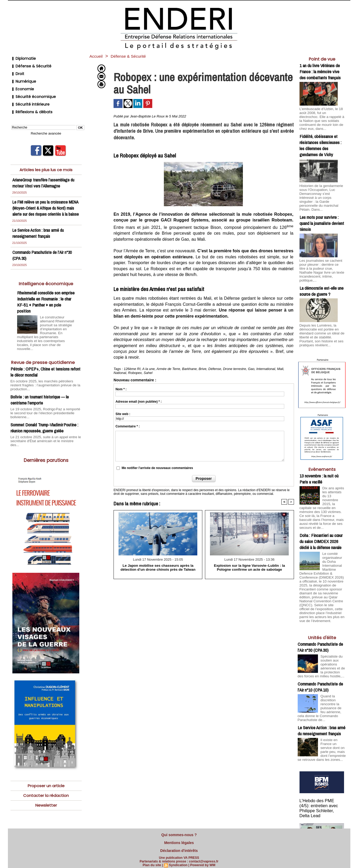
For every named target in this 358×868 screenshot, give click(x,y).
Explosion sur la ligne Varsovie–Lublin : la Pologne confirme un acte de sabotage (250, 567)
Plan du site (153, 862)
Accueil (97, 56)
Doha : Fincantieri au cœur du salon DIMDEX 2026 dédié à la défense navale (321, 521)
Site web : (123, 414)
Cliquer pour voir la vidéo (322, 825)
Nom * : (121, 389)
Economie (22, 83)
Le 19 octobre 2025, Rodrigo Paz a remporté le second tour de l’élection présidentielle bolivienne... (43, 401)
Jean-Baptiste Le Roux (147, 116)
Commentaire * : (127, 426)
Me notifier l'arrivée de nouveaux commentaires (157, 468)
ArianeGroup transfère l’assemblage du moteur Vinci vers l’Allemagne (44, 171)
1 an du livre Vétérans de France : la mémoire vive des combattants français (320, 71)
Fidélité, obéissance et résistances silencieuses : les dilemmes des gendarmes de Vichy (320, 140)
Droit (17, 70)
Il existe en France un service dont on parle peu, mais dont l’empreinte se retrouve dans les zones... (322, 726)
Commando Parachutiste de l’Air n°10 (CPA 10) (320, 664)
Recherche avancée (46, 122)
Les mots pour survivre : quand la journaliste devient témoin (322, 212)
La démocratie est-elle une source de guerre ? (322, 275)
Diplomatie (22, 58)
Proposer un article (46, 769)
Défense (215, 369)
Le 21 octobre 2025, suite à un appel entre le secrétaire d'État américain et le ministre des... (43, 426)
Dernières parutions (46, 443)
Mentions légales (179, 841)
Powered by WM (202, 862)
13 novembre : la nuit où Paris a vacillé (319, 461)
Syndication (178, 862)
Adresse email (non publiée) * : (138, 402)
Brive (203, 369)
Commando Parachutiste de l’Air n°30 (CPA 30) (320, 622)
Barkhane (189, 369)
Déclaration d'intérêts (179, 848)
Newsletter (46, 789)
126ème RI (132, 369)
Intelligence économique (46, 278)
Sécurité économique (32, 89)
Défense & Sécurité (30, 64)
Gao (251, 369)
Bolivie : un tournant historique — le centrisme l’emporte (40, 388)
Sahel (148, 373)
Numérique (23, 77)
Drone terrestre (234, 369)
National (120, 373)
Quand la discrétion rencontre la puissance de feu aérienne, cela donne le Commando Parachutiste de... (321, 684)
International (266, 369)
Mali (280, 369)
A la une (148, 369)
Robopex (135, 373)
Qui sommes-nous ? (179, 834)
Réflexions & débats (30, 102)
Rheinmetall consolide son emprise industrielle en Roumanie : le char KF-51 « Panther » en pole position (46, 297)
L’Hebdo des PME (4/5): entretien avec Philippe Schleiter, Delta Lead (322, 782)
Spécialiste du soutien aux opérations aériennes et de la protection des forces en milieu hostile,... (322, 642)
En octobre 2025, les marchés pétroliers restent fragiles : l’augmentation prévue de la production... (46, 375)
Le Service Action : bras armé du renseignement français (39, 228)
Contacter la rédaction (46, 779)
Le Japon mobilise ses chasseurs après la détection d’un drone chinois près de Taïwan (158, 567)
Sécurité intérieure (29, 96)
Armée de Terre (168, 369)
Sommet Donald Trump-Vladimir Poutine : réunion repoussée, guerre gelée (44, 415)
